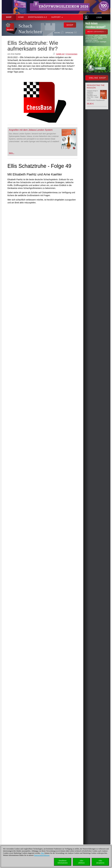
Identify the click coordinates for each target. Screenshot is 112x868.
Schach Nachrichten (30, 29)
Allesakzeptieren (100, 862)
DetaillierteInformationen (63, 862)
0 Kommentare (72, 54)
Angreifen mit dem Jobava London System (31, 130)
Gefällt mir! (60, 54)
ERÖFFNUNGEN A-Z (38, 17)
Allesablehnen (81, 862)
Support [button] (57, 17)
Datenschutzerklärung (42, 855)
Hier (43, 853)
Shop (9, 17)
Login (99, 17)
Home (21, 17)
